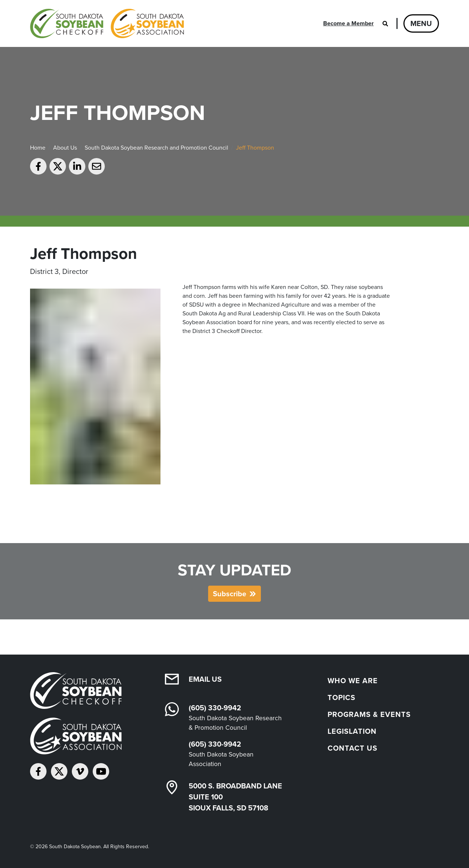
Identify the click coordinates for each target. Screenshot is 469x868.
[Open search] (385, 23)
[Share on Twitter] (58, 166)
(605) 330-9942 (215, 708)
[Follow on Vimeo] (80, 771)
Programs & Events (369, 714)
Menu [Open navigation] (421, 23)
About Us (65, 148)
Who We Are (353, 681)
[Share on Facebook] (38, 166)
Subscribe (230, 594)
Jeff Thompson (255, 148)
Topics (341, 697)
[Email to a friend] (97, 166)
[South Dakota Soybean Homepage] (107, 23)
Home (38, 148)
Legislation (352, 731)
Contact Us (352, 748)
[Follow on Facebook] (38, 771)
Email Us (205, 679)
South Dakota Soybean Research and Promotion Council (156, 148)
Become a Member (348, 23)
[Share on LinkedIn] (77, 166)
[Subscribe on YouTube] (101, 771)
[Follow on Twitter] (59, 771)
